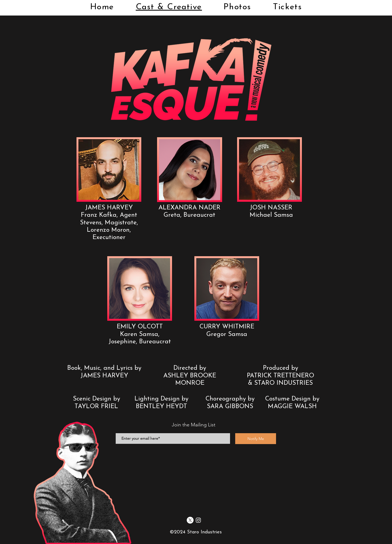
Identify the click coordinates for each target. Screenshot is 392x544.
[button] (109, 169)
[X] (190, 520)
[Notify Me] (256, 439)
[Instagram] (198, 520)
